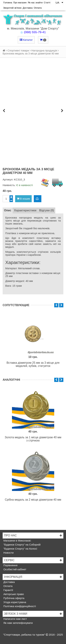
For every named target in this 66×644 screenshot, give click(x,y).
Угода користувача (14, 602)
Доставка (28, 8)
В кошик (23, 199)
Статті (47, 3)
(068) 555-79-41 (35, 32)
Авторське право (13, 594)
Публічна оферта (13, 598)
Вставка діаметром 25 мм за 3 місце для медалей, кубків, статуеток (33, 364)
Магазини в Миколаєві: (17, 541)
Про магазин (20, 3)
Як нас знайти (35, 3)
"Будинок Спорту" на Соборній (22, 545)
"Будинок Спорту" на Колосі (20, 549)
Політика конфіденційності (19, 606)
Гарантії (8, 590)
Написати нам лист (15, 619)
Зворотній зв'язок (12, 8)
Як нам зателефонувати (18, 623)
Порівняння (10, 565)
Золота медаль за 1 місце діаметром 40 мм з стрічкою (33, 439)
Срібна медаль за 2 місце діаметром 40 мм (33, 500)
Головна (8, 3)
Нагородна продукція (44, 50)
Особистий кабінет (14, 569)
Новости (8, 553)
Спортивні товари (18, 50)
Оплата (38, 8)
